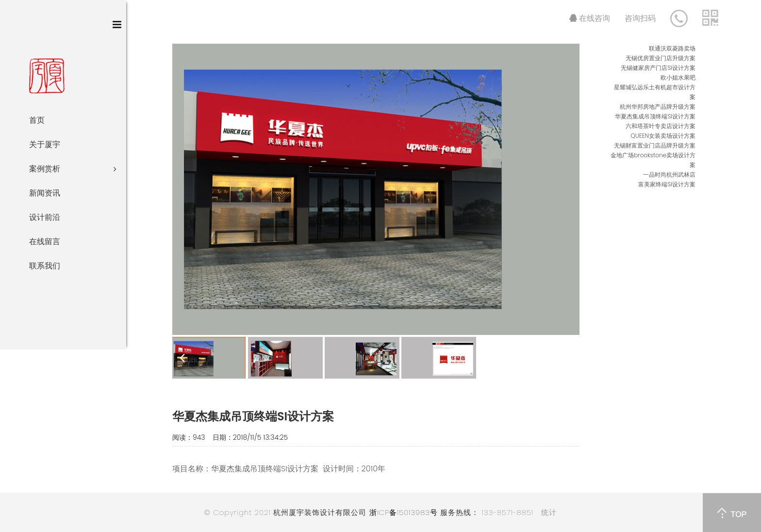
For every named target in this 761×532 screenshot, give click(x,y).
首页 (37, 120)
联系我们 (45, 266)
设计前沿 (45, 217)
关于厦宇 (45, 144)
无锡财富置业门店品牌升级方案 (655, 145)
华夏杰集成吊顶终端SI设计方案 (655, 116)
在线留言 (45, 241)
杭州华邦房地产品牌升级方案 (658, 107)
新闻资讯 (45, 193)
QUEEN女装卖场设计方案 (663, 136)
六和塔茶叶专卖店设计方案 (661, 126)
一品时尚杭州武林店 (669, 175)
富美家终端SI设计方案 (667, 184)
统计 (549, 512)
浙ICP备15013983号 (404, 512)
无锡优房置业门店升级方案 (661, 58)
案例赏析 (73, 169)
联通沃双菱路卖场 (672, 48)
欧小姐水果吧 (678, 77)
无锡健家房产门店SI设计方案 (658, 68)
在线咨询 (590, 18)
